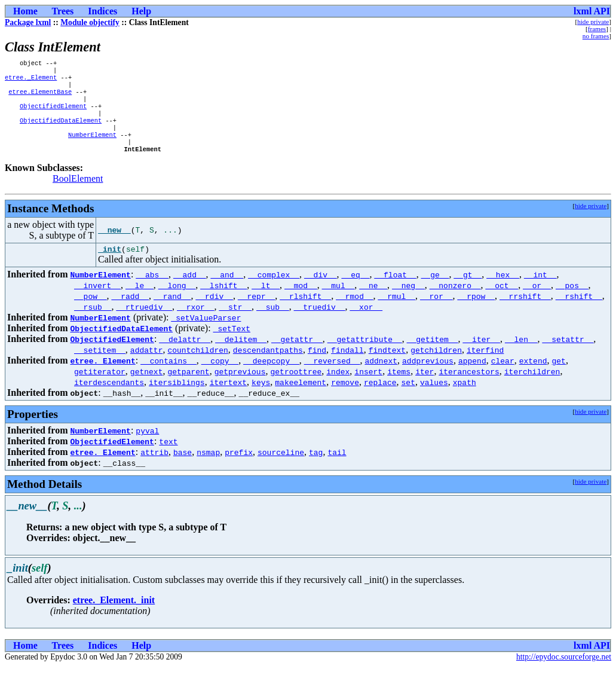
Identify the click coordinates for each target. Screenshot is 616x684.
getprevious (240, 389)
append (472, 378)
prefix (239, 469)
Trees (63, 11)
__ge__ (435, 292)
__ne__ (373, 303)
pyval (147, 448)
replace (380, 399)
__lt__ (266, 303)
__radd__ (130, 313)
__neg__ (408, 303)
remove (345, 399)
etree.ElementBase (40, 97)
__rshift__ (579, 313)
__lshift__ (223, 303)
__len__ (521, 356)
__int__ (540, 292)
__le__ (140, 303)
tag (316, 469)
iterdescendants (109, 399)
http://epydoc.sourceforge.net (564, 674)
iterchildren (532, 389)
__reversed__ (332, 378)
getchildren (436, 367)
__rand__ (172, 313)
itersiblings (177, 399)
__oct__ (502, 303)
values (434, 399)
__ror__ (436, 313)
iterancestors (469, 389)
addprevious (428, 378)
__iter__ (481, 356)
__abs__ (152, 292)
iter (425, 389)
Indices (102, 11)
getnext (147, 389)
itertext (228, 399)
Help (141, 11)
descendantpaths (268, 367)
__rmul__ (396, 313)
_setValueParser (206, 335)
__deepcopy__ (271, 378)
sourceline (281, 469)
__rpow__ (476, 313)
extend (533, 378)
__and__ (227, 292)
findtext (387, 367)
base (183, 469)
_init (110, 266)
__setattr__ (568, 356)
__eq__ (356, 292)
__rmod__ (354, 313)
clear (503, 378)
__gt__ (468, 292)
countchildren (197, 367)
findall (347, 367)
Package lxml (28, 22)
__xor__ (366, 324)
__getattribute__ (365, 356)
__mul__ (338, 303)
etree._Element (31, 81)
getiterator (100, 389)
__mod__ (301, 303)
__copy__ (220, 378)
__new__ (114, 246)
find (317, 367)
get (558, 378)
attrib (154, 469)
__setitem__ (100, 367)
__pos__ (572, 303)
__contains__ (168, 378)
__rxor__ (195, 324)
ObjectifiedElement (53, 114)
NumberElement (92, 148)
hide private (593, 22)
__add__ (190, 292)
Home (25, 11)
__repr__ (256, 313)
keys (261, 399)
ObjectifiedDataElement (61, 131)
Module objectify (90, 22)
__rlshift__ (305, 313)
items (399, 389)
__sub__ (273, 324)
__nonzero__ (455, 303)
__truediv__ (320, 324)
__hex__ (503, 292)
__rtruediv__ (144, 324)
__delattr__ (185, 356)
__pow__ (91, 313)
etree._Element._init (114, 617)
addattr (147, 367)
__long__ (177, 303)
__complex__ (274, 292)
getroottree (296, 389)
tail (337, 469)
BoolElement (78, 194)
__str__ (235, 324)
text (168, 459)
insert (368, 389)
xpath (465, 399)
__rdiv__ (214, 313)
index (338, 389)
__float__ (395, 292)
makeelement (301, 399)
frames (597, 29)
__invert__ (97, 303)
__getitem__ (433, 356)
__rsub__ (93, 324)
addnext (381, 378)
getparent (188, 389)
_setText (232, 346)
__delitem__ (241, 356)
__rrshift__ (525, 313)
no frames (596, 36)
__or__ (537, 303)
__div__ (321, 292)
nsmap (208, 469)
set (408, 399)
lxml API (592, 11)
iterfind (485, 367)
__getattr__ (297, 356)
